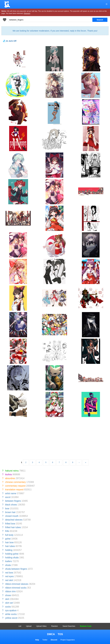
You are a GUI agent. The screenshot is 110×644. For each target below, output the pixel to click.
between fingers (13, 501)
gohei (8, 539)
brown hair (10, 512)
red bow (9, 573)
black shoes (11, 505)
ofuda (8, 565)
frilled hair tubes (13, 527)
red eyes (9, 576)
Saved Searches (69, 626)
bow (7, 509)
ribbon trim (10, 591)
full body (9, 535)
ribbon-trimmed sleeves (17, 584)
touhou (9, 474)
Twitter (45, 640)
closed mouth (12, 516)
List (20, 626)
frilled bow (10, 524)
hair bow (9, 542)
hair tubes (10, 546)
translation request (14, 490)
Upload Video (41, 626)
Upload (29, 626)
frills (7, 531)
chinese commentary (15, 482)
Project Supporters (68, 640)
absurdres (10, 478)
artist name (11, 493)
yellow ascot (11, 618)
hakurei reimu (12, 471)
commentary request (15, 486)
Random (54, 626)
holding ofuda (12, 558)
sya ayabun (11, 610)
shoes (8, 595)
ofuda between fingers (16, 569)
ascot (8, 497)
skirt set (9, 603)
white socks (11, 614)
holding (9, 550)
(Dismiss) (27, 13)
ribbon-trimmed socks (16, 588)
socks (8, 607)
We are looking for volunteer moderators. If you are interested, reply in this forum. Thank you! (55, 31)
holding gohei (12, 554)
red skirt (9, 580)
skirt (7, 599)
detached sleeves (14, 520)
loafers (9, 561)
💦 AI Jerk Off (10, 41)
